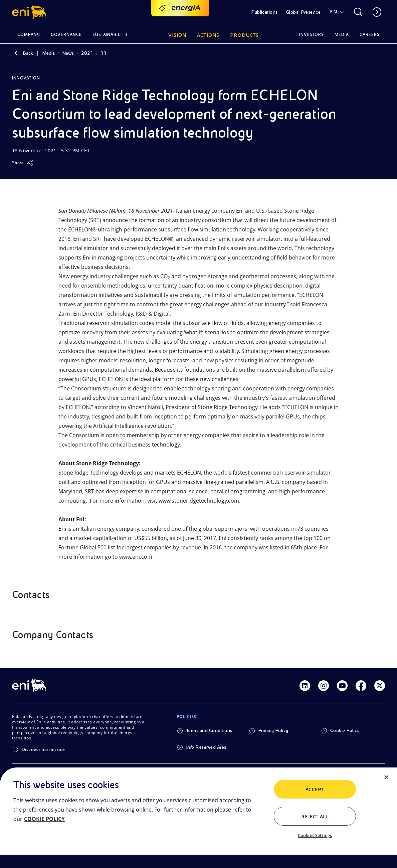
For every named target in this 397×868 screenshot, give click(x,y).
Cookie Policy (345, 730)
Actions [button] (208, 35)
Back (28, 53)
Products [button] (244, 35)
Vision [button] (177, 35)
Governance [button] (66, 35)
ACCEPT (315, 790)
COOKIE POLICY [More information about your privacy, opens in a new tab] (44, 819)
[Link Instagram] (324, 686)
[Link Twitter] (380, 686)
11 (104, 53)
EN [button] (333, 12)
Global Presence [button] (303, 12)
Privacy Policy (273, 730)
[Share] (23, 163)
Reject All (315, 817)
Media (48, 53)
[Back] (16, 53)
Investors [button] (312, 35)
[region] (198, 818)
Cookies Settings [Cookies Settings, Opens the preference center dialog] (315, 835)
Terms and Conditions (209, 730)
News (68, 53)
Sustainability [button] (110, 35)
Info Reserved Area (206, 747)
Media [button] (342, 35)
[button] (30, 12)
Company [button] (29, 35)
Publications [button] (264, 12)
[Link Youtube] (342, 686)
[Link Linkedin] (305, 686)
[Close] (386, 777)
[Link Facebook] (361, 686)
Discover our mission (44, 749)
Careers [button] (370, 35)
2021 (87, 53)
